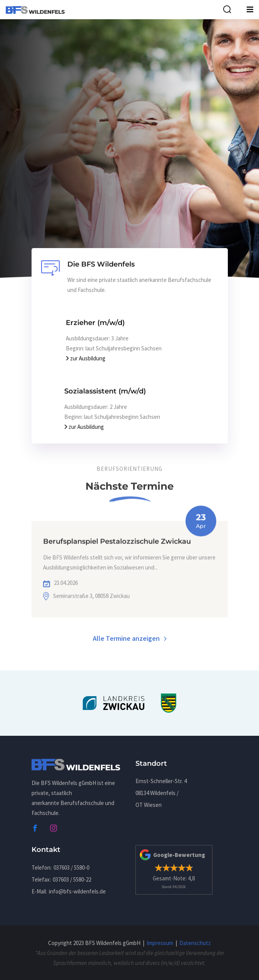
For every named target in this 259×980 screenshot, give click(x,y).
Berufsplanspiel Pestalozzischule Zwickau (117, 556)
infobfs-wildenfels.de (77, 891)
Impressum (160, 943)
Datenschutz (195, 943)
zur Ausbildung (86, 358)
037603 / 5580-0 (71, 867)
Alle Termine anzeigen (130, 640)
